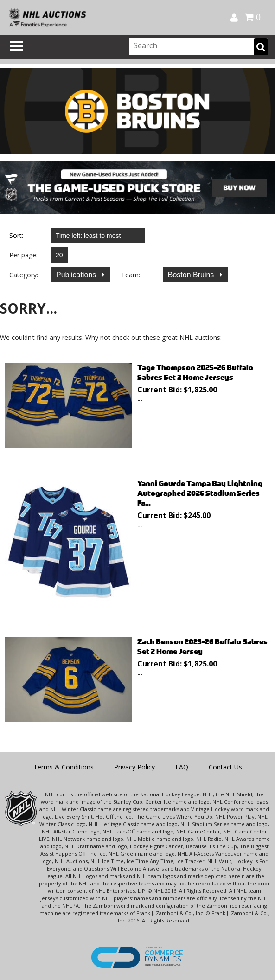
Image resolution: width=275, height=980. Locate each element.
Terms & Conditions (64, 767)
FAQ (182, 767)
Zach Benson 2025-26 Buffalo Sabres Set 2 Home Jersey (202, 647)
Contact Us (225, 767)
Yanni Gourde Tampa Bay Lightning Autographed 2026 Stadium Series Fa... (200, 493)
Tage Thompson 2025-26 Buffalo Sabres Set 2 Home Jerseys (195, 372)
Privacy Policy (134, 767)
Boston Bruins (192, 275)
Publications (77, 275)
